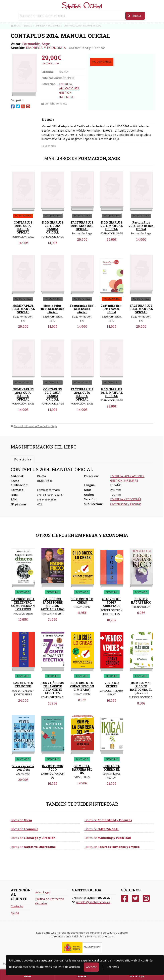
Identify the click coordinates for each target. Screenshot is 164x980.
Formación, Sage (36, 44)
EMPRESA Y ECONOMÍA (46, 48)
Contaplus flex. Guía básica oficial (111, 309)
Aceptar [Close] (91, 967)
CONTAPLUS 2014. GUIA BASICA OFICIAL (23, 227)
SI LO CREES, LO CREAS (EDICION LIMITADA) (82, 686)
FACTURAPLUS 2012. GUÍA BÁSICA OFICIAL (82, 394)
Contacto (17, 906)
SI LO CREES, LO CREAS (82, 601)
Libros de (21, 820)
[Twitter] (135, 898)
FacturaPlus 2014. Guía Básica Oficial (141, 226)
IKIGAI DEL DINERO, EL (112, 768)
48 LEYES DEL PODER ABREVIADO (112, 602)
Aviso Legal (43, 892)
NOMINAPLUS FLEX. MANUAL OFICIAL (23, 309)
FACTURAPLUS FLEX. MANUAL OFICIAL (141, 309)
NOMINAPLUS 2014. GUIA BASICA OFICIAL (53, 227)
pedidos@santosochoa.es (93, 902)
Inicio (15, 26)
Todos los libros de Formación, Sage (34, 426)
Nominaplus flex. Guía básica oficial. (53, 309)
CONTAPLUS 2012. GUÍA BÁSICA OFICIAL (53, 394)
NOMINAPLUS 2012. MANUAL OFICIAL (111, 393)
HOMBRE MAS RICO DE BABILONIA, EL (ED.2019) (141, 688)
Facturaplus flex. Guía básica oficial (82, 309)
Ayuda (15, 913)
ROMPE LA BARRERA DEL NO (82, 769)
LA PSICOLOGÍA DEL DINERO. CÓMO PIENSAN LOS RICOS (23, 604)
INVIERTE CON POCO (53, 768)
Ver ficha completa (54, 104)
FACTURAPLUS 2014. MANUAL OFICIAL (82, 226)
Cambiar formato (48, 490)
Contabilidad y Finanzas (87, 48)
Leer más (113, 967)
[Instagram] (146, 898)
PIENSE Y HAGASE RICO (141, 601)
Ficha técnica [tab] (23, 459)
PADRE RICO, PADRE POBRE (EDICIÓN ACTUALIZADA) (53, 604)
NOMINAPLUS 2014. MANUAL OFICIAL (112, 226)
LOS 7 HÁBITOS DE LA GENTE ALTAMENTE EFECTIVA (53, 688)
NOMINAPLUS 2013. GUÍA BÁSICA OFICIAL (23, 394)
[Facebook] (125, 898)
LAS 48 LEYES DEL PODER (23, 685)
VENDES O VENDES (111, 685)
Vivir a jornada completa (23, 768)
